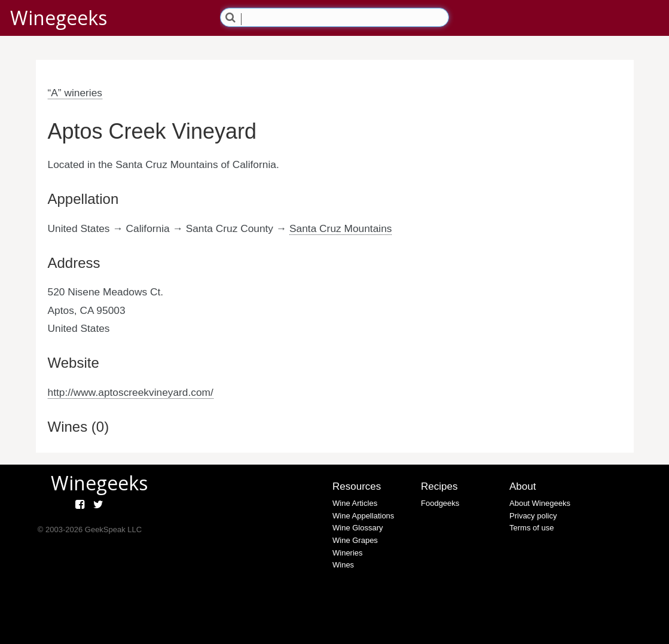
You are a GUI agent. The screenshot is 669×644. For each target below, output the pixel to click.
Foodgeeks (440, 503)
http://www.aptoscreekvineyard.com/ (131, 392)
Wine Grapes (355, 540)
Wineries (348, 553)
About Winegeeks (540, 503)
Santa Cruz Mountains (340, 228)
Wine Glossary (358, 528)
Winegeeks (59, 18)
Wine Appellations (363, 516)
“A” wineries (75, 93)
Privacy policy (533, 516)
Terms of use (531, 528)
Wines (343, 565)
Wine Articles (355, 503)
